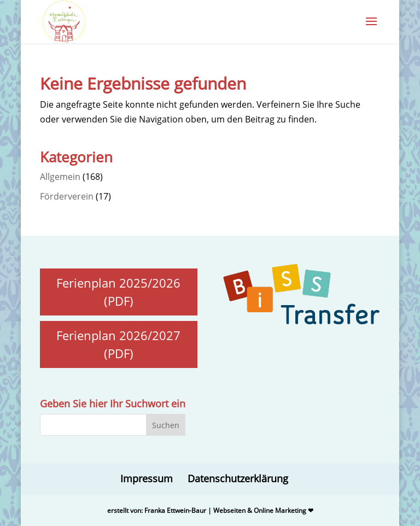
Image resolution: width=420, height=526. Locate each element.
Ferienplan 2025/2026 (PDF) (118, 292)
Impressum (147, 478)
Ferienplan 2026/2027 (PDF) (118, 344)
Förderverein (67, 196)
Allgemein (60, 177)
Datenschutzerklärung (238, 478)
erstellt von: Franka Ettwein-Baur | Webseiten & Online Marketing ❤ (210, 510)
